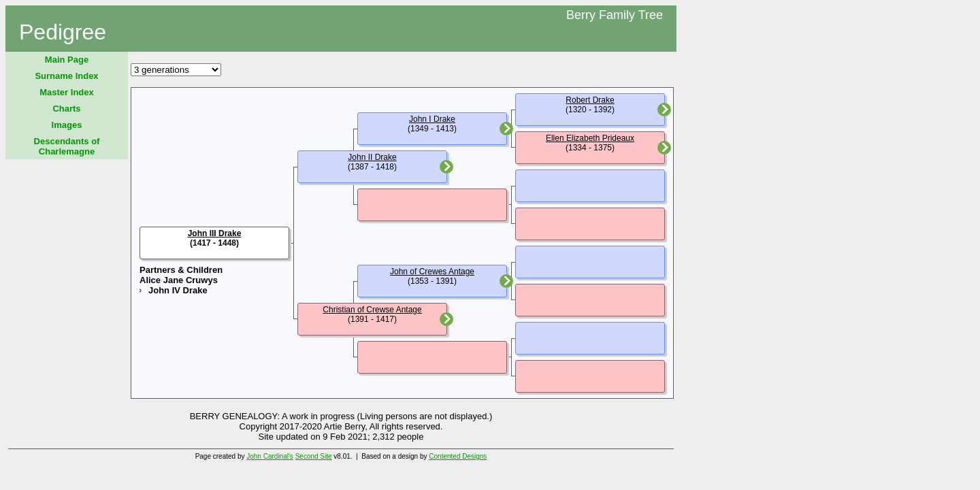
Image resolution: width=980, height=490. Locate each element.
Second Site (314, 456)
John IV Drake (178, 290)
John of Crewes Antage (432, 272)
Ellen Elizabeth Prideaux (590, 138)
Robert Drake (590, 100)
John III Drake (215, 233)
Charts (66, 109)
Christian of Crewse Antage (372, 310)
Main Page (67, 60)
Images (67, 125)
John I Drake (432, 119)
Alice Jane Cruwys (179, 280)
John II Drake (372, 157)
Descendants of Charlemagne (67, 146)
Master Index (66, 92)
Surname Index (66, 76)
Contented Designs (458, 456)
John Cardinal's (270, 456)
